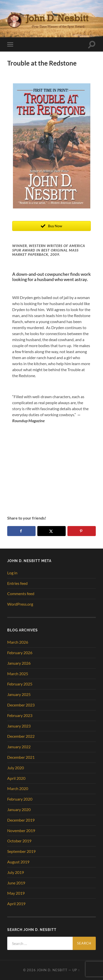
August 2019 (18, 862)
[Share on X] (51, 531)
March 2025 (18, 674)
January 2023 (19, 726)
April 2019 (16, 904)
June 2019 (16, 883)
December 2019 (21, 820)
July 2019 (16, 872)
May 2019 (16, 893)
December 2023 (21, 705)
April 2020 (16, 778)
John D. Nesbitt (52, 970)
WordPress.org (20, 604)
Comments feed (21, 593)
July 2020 (16, 768)
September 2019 (21, 851)
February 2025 (20, 684)
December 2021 (21, 757)
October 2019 (19, 841)
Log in (12, 573)
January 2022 (19, 747)
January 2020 (19, 809)
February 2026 (20, 653)
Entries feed (17, 583)
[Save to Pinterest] (82, 531)
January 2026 (19, 663)
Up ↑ (76, 970)
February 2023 (20, 715)
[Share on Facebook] (21, 531)
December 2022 (21, 736)
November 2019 (21, 830)
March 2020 (18, 788)
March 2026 (18, 642)
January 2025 (19, 694)
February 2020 (20, 799)
